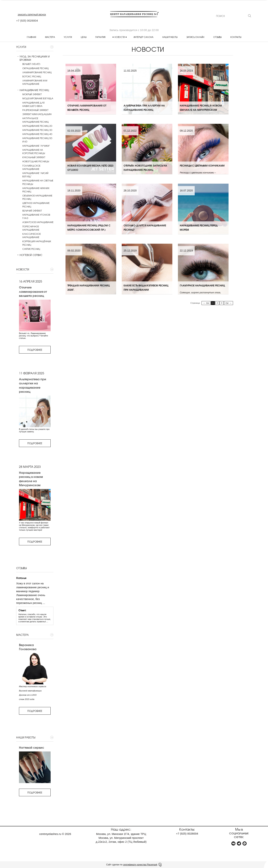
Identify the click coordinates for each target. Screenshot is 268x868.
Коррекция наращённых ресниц (37, 243)
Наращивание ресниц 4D (37, 134)
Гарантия (100, 37)
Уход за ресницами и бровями (33, 58)
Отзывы (217, 37)
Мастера (50, 37)
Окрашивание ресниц (36, 68)
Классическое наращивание (32, 235)
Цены (84, 37)
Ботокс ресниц (32, 76)
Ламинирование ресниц (37, 72)
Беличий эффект (32, 211)
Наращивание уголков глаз (36, 216)
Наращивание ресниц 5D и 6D (37, 140)
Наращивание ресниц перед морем (199, 231)
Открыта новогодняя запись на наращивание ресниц (145, 171)
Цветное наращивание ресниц (36, 205)
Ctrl (208, 303)
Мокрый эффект (32, 94)
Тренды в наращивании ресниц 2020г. (88, 291)
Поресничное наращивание (31, 228)
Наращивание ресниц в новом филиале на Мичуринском (31, 479)
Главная (31, 37)
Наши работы (170, 37)
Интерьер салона (143, 37)
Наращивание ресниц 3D (37, 130)
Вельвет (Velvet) (31, 64)
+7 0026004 (27, 21)
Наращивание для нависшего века (33, 104)
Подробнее (35, 350)
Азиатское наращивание (38, 222)
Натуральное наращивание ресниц (36, 120)
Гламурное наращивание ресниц (202, 289)
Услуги (68, 37)
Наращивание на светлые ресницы (38, 182)
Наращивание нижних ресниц (36, 190)
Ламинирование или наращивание (35, 82)
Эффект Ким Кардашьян (37, 114)
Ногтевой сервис (29, 255)
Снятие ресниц (31, 249)
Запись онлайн (195, 37)
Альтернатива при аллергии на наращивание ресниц (33, 385)
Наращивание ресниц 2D (37, 126)
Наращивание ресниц (33, 90)
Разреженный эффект (35, 110)
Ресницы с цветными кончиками (202, 169)
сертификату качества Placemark (140, 865)
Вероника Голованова (28, 647)
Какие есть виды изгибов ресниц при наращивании (146, 291)
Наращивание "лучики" (36, 146)
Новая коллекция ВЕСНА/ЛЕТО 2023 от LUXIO (90, 171)
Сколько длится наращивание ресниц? (145, 231)
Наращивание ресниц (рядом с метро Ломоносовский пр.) (89, 231)
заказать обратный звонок (32, 15)
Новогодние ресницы (36, 161)
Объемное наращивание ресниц (37, 197)
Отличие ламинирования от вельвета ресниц (33, 291)
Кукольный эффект (34, 157)
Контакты (236, 37)
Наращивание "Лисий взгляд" (35, 175)
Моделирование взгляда (38, 98)
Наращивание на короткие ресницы (34, 151)
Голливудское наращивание (31, 167)
